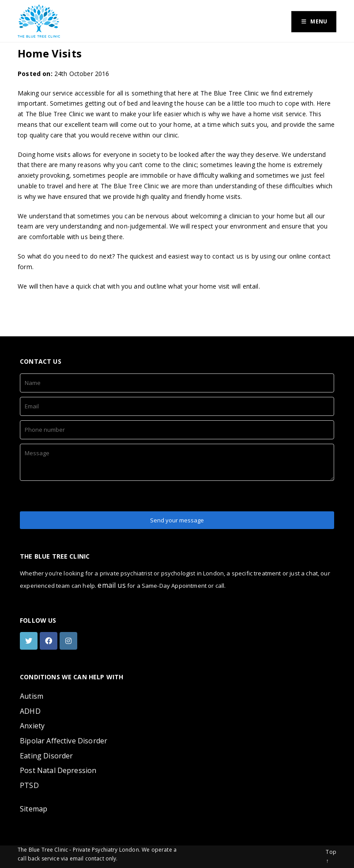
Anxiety (32, 726)
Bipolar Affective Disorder (64, 741)
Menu (314, 21)
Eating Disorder (46, 756)
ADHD (30, 711)
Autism (32, 696)
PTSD (29, 785)
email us (111, 585)
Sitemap (34, 809)
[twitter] (30, 641)
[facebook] (50, 641)
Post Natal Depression (58, 770)
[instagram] (70, 641)
